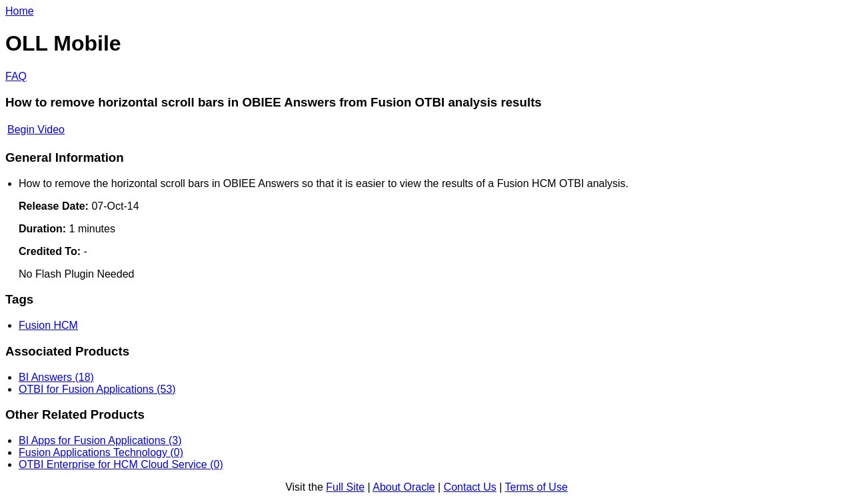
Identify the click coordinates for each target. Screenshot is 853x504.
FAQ (16, 76)
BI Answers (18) (56, 377)
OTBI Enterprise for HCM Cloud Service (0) (121, 464)
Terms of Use (536, 487)
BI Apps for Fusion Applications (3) (100, 440)
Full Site (345, 487)
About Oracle (404, 487)
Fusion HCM (48, 325)
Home (20, 11)
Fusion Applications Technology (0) (101, 452)
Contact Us (470, 487)
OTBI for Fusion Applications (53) (97, 389)
